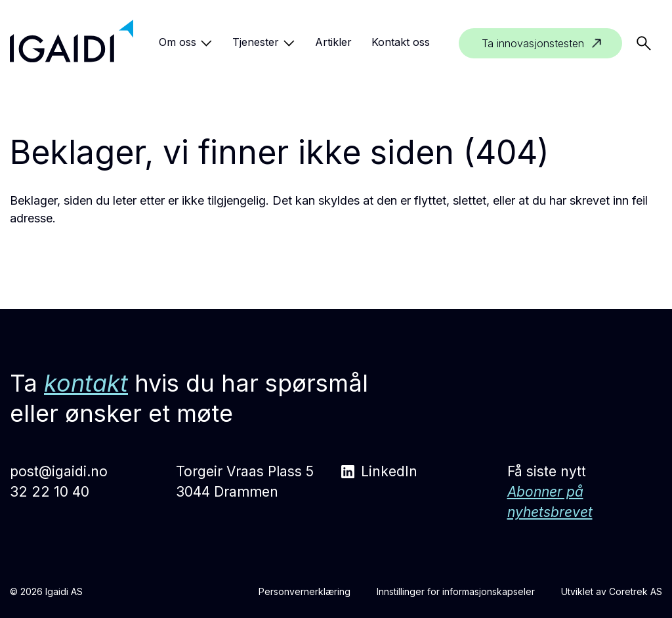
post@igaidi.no (59, 471)
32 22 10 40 (50, 492)
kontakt (86, 383)
